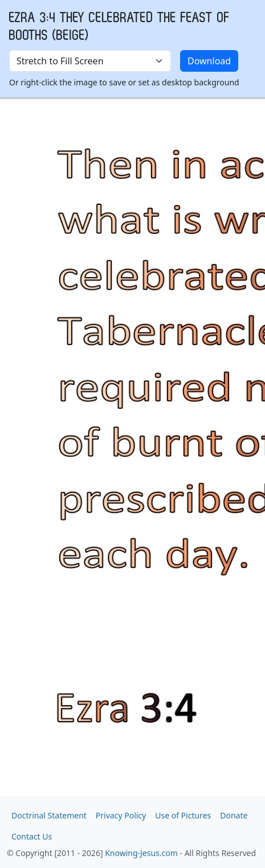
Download (209, 61)
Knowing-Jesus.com (141, 853)
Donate (234, 815)
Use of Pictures (183, 815)
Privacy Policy (121, 815)
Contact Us (32, 836)
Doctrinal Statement (49, 815)
